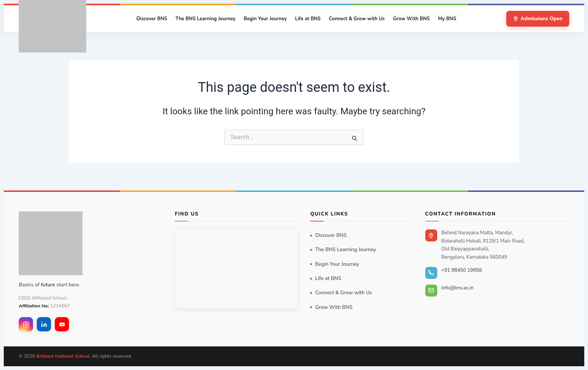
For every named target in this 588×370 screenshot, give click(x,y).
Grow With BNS (411, 19)
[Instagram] (26, 324)
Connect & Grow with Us (357, 19)
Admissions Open (538, 19)
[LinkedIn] (44, 324)
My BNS (447, 19)
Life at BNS (308, 19)
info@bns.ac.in (457, 288)
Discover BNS (152, 19)
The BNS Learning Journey (205, 19)
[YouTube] (62, 324)
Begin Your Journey (265, 19)
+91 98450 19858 (462, 270)
